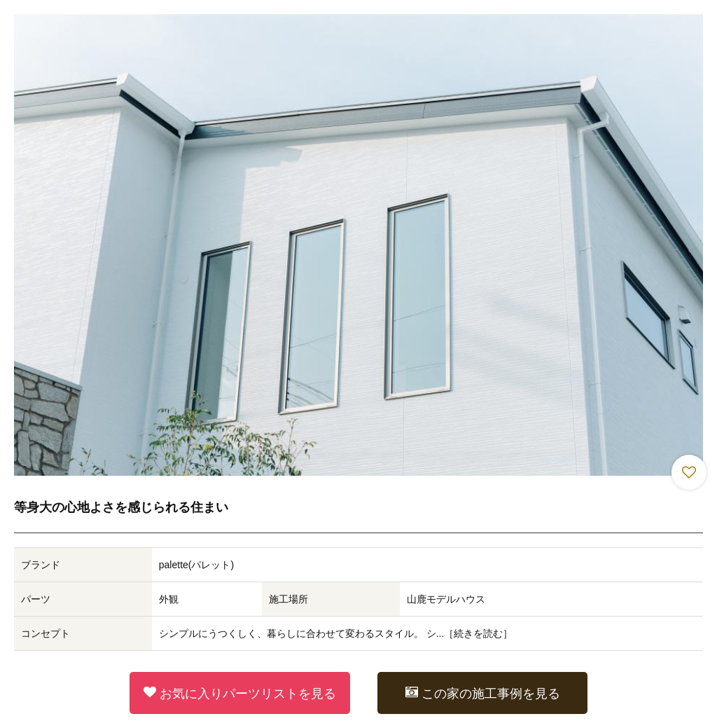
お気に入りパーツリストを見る (240, 693)
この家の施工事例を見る (483, 693)
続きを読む (478, 633)
